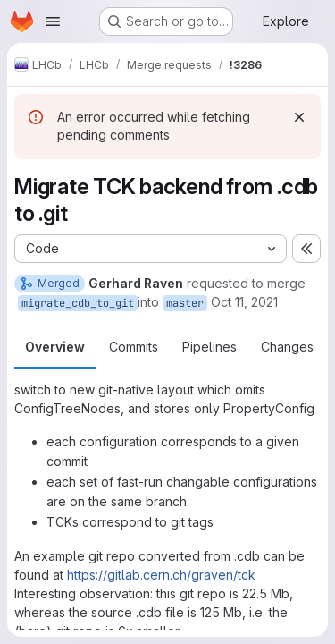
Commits (134, 347)
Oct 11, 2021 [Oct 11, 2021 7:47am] (244, 302)
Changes (287, 347)
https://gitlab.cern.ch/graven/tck (161, 575)
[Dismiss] (299, 117)
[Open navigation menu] (53, 21)
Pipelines (209, 347)
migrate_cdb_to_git (78, 303)
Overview (55, 347)
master (185, 303)
